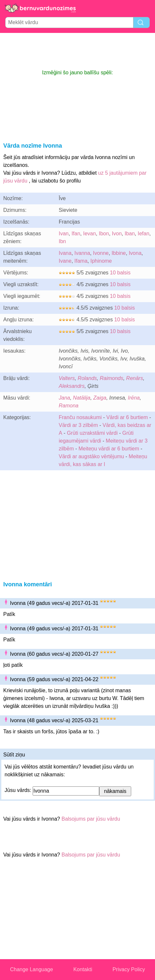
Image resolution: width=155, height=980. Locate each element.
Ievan (90, 234)
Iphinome (101, 261)
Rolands (87, 378)
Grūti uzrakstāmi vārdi (92, 433)
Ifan (76, 234)
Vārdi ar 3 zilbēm (78, 425)
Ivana (65, 253)
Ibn (62, 241)
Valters (67, 378)
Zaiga (100, 398)
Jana (64, 398)
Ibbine (119, 253)
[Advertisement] (78, 51)
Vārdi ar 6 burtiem (127, 417)
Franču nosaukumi (80, 417)
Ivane (65, 261)
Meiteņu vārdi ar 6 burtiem (109, 449)
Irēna (134, 398)
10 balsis (120, 273)
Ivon (117, 234)
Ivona (135, 253)
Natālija (82, 398)
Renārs (135, 378)
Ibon (104, 234)
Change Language (32, 969)
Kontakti (83, 969)
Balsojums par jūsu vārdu (91, 819)
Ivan (64, 234)
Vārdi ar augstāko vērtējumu (91, 456)
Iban (130, 234)
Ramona (69, 406)
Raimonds (112, 378)
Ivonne (101, 253)
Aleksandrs (72, 386)
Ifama (81, 261)
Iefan (144, 234)
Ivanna (82, 253)
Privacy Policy (129, 969)
